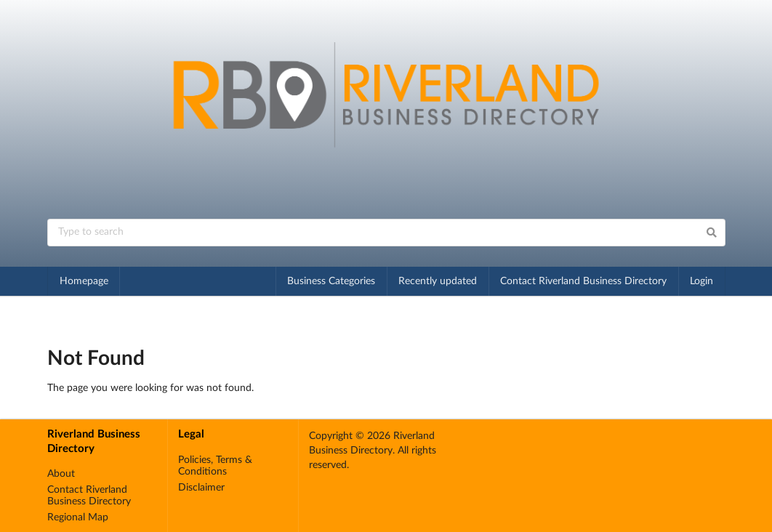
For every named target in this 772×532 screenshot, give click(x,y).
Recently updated (438, 281)
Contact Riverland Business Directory (583, 281)
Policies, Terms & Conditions (215, 466)
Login (701, 281)
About (61, 474)
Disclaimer (201, 488)
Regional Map (78, 517)
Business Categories (331, 281)
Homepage (84, 281)
